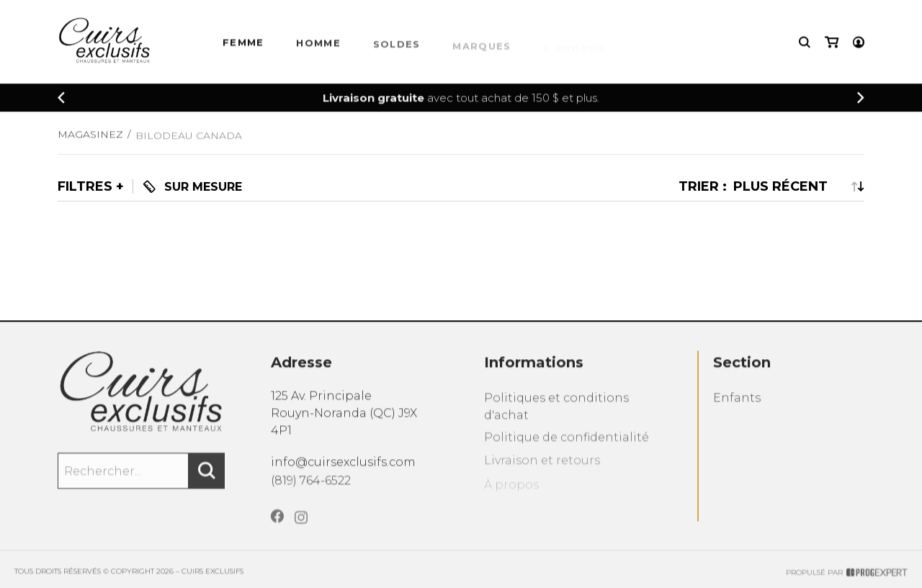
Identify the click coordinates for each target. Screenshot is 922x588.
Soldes (397, 49)
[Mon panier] (832, 44)
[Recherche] (805, 44)
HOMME (318, 47)
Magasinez (90, 140)
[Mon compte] (859, 44)
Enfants (737, 409)
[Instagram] (301, 532)
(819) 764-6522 (311, 489)
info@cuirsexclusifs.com (343, 469)
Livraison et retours (542, 475)
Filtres (85, 186)
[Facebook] (277, 529)
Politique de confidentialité (567, 450)
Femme (243, 45)
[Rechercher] (207, 480)
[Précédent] (61, 99)
